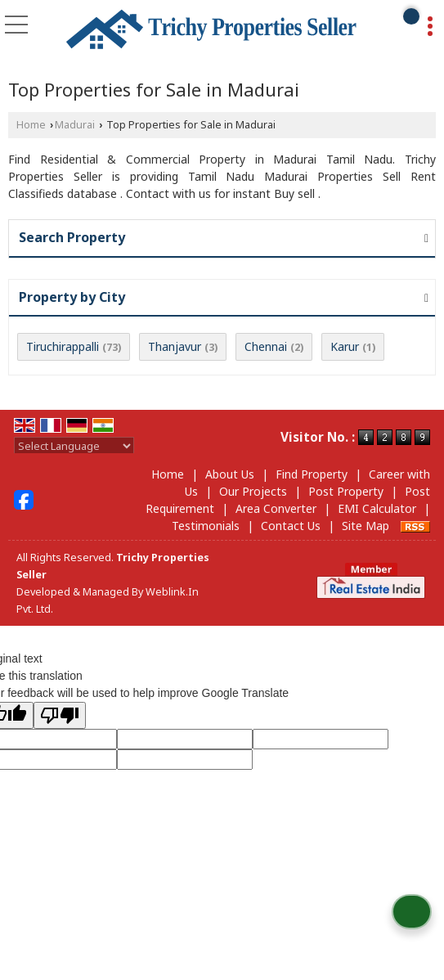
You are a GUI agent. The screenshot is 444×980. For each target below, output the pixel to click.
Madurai (75, 125)
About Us (230, 474)
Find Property (312, 474)
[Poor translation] (60, 715)
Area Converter (276, 508)
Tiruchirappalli (63, 346)
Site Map (366, 526)
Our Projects (253, 491)
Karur (345, 346)
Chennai (266, 346)
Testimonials (206, 526)
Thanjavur (175, 346)
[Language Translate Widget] (74, 446)
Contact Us (291, 526)
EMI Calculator (377, 508)
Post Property (346, 491)
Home (31, 125)
